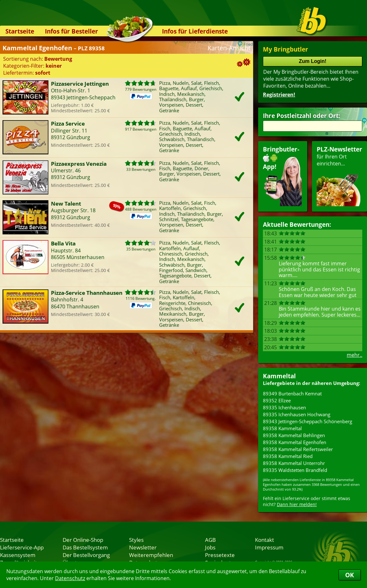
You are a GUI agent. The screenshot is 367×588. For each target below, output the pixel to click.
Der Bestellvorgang (86, 555)
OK (350, 575)
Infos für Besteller (72, 31)
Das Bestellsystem (85, 547)
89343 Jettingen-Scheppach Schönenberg (308, 421)
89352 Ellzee (277, 400)
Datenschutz (70, 578)
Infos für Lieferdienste (195, 31)
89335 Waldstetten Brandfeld (295, 470)
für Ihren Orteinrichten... (339, 176)
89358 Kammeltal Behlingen (294, 435)
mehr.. (355, 355)
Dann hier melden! (297, 504)
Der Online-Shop (83, 540)
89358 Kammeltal (282, 428)
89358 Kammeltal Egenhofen (295, 442)
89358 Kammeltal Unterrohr (294, 463)
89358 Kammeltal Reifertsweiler (298, 449)
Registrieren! (279, 95)
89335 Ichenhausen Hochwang (297, 414)
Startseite (20, 31)
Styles (136, 540)
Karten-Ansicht (229, 48)
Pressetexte (220, 555)
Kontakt (264, 540)
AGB (210, 540)
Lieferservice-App (22, 547)
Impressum (269, 547)
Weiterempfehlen (151, 555)
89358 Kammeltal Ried (288, 456)
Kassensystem (18, 555)
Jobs (210, 547)
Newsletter (143, 547)
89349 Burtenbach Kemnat (292, 393)
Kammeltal (279, 376)
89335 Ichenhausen (284, 407)
